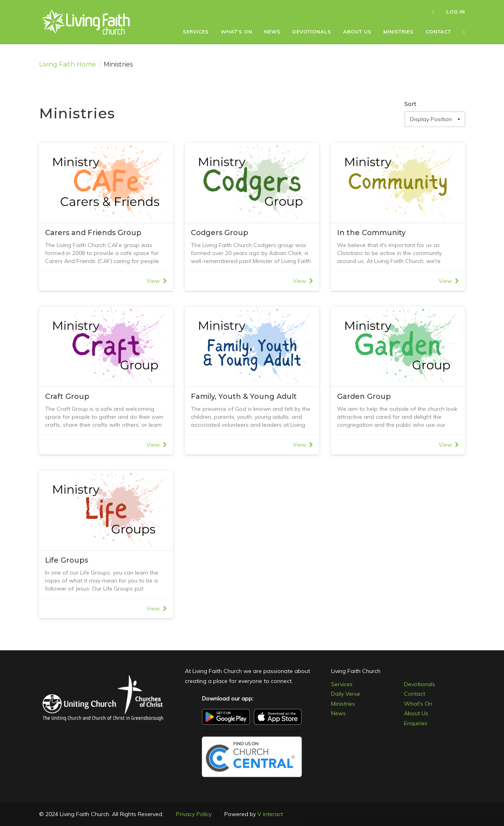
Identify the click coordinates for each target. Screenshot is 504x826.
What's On (418, 704)
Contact (415, 694)
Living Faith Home (68, 64)
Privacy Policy (194, 814)
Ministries (343, 704)
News (338, 713)
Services (342, 684)
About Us (416, 713)
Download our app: (228, 698)
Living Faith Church (356, 671)
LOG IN (456, 12)
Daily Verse (346, 694)
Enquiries (416, 723)
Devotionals (420, 684)
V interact (270, 814)
